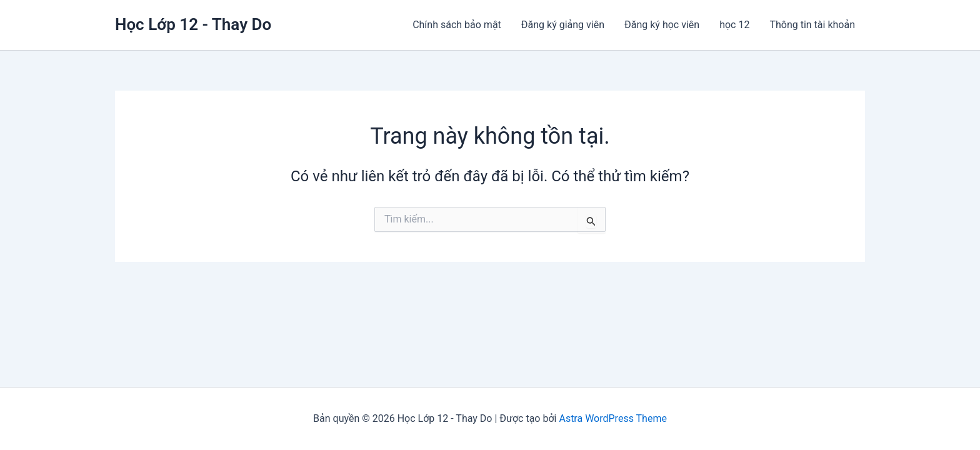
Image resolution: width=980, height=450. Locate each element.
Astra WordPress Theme (612, 418)
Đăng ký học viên (662, 25)
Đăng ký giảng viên (563, 25)
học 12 (734, 25)
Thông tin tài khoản (812, 25)
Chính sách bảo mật (457, 25)
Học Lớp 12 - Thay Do (193, 24)
